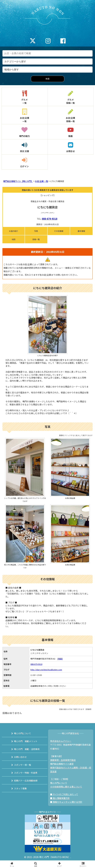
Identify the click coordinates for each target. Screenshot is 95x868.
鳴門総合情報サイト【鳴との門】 (18, 181)
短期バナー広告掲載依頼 (26, 781)
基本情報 (81, 231)
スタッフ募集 (20, 788)
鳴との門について (22, 733)
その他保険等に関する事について (66, 787)
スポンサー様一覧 (22, 765)
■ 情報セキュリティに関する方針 (66, 802)
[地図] (60, 659)
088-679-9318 (50, 219)
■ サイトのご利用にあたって (64, 794)
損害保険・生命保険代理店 (63, 760)
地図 (14, 239)
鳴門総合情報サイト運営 (62, 764)
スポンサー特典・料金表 (26, 773)
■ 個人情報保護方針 (60, 798)
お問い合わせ (20, 757)
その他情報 (59, 231)
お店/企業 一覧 (41, 181)
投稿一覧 (36, 239)
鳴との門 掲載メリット (26, 741)
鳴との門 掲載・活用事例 (27, 749)
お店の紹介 (14, 231)
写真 (36, 231)
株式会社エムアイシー (61, 741)
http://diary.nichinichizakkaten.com (46, 670)
